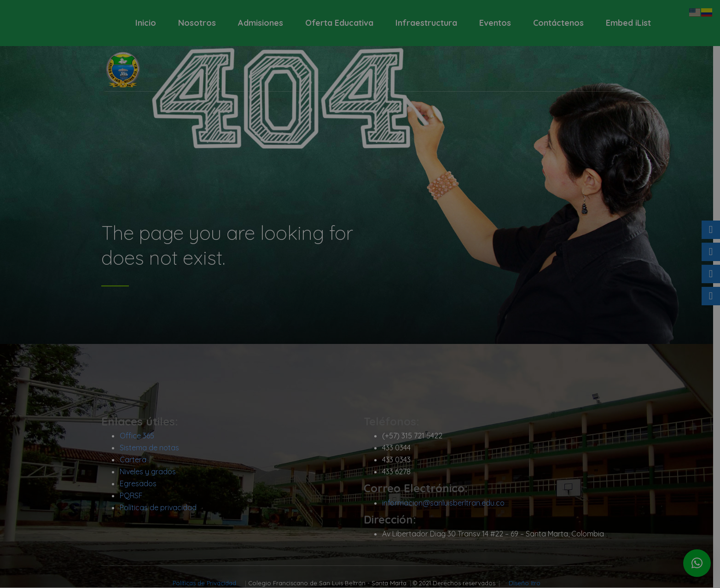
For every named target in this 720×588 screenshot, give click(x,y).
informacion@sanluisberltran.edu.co (447, 503)
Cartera (136, 460)
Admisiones (261, 23)
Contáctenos (558, 23)
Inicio (146, 23)
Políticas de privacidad (161, 508)
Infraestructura (426, 23)
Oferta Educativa (339, 23)
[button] (697, 563)
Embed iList (628, 23)
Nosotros (197, 23)
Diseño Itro (528, 583)
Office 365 (140, 436)
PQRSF (134, 496)
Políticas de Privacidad (209, 583)
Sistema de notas (153, 448)
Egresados (141, 484)
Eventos (495, 23)
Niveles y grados (151, 472)
